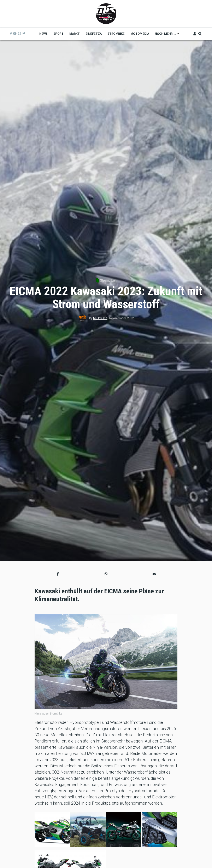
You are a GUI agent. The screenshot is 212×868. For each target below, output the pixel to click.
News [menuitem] (43, 34)
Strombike (107, 281)
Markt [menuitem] (75, 34)
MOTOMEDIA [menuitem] (140, 34)
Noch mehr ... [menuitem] (166, 35)
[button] (58, 574)
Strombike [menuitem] (116, 34)
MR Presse (100, 318)
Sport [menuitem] (58, 34)
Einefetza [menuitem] (94, 34)
